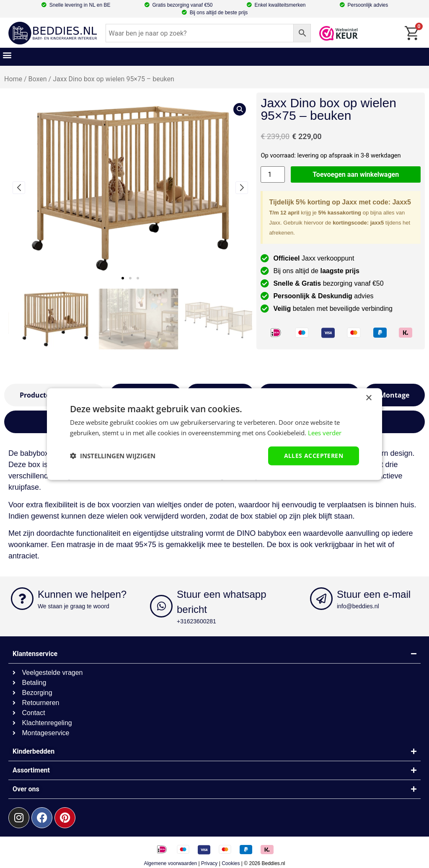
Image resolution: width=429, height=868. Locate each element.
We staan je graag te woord (74, 606)
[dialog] (214, 434)
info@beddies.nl (358, 606)
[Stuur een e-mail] (321, 599)
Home (13, 79)
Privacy (209, 863)
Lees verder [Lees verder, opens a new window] (325, 433)
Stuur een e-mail (374, 594)
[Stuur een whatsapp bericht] (161, 606)
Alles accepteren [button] (314, 456)
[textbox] (214, 505)
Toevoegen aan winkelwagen (356, 174)
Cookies (231, 863)
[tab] (394, 395)
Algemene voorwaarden (170, 863)
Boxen (38, 79)
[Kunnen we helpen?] (22, 599)
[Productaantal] (273, 174)
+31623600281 (196, 621)
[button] (7, 55)
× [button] (368, 398)
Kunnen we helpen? (82, 594)
